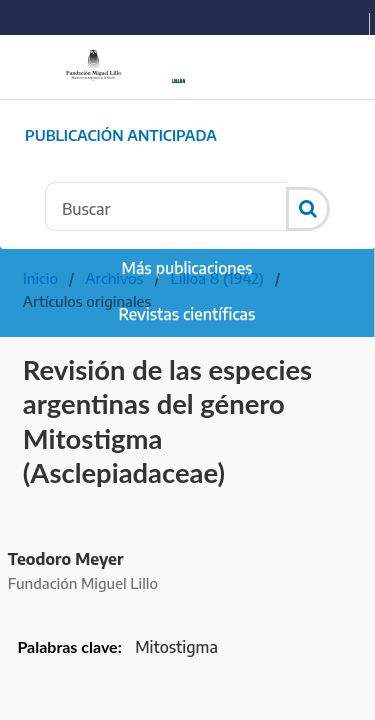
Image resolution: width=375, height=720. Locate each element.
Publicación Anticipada (121, 135)
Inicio (40, 278)
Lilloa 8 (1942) (217, 278)
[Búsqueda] (166, 206)
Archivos (114, 278)
